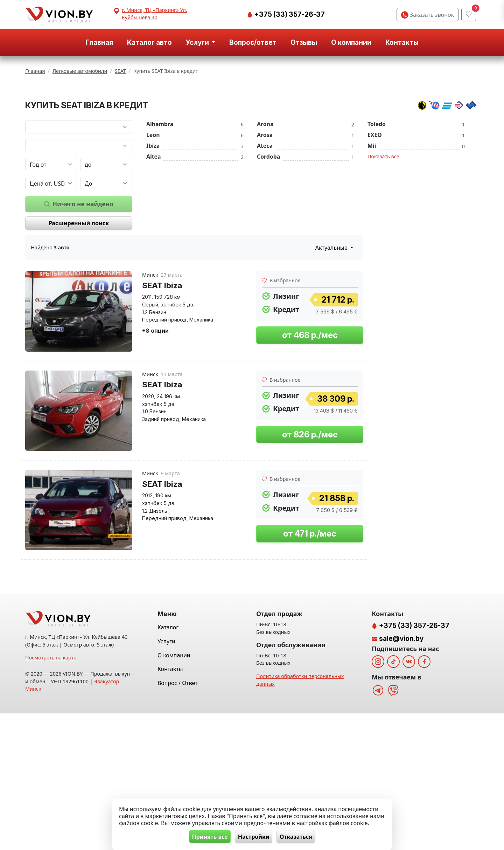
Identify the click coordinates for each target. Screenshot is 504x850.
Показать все (383, 243)
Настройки (254, 836)
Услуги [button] (198, 42)
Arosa (265, 222)
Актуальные (332, 335)
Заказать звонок (428, 15)
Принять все (207, 836)
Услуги (166, 778)
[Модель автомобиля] (79, 233)
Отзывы (304, 42)
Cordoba (268, 243)
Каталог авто (149, 42)
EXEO (375, 222)
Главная (99, 42)
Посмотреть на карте (51, 794)
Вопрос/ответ (253, 42)
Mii (372, 233)
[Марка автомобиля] (79, 214)
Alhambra (160, 211)
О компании (351, 42)
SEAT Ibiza (162, 372)
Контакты (402, 42)
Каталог (168, 764)
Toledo (377, 211)
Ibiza (153, 233)
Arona (265, 211)
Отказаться (299, 836)
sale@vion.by (401, 775)
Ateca (265, 233)
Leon (153, 222)
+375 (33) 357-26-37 (289, 14)
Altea (153, 243)
